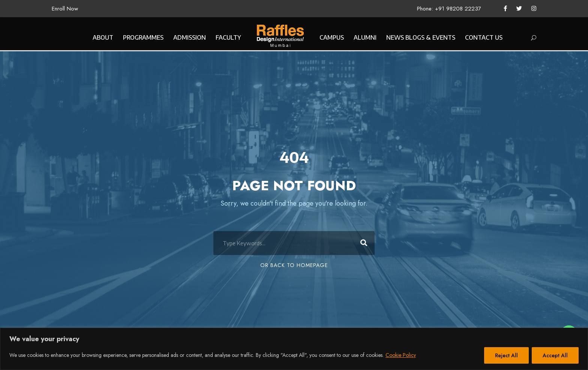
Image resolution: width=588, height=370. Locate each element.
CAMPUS (332, 37)
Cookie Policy (401, 355)
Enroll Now (65, 9)
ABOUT (103, 37)
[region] (294, 349)
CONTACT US (484, 37)
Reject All (506, 355)
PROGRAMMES (143, 37)
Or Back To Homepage (294, 286)
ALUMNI (365, 37)
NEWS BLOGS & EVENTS (421, 37)
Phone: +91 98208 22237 (449, 9)
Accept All (555, 355)
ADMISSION (190, 37)
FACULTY (228, 37)
